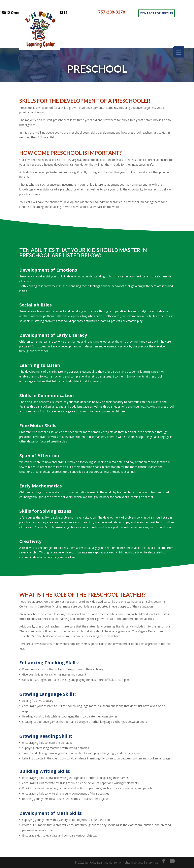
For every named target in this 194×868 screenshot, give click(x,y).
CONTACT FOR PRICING (156, 12)
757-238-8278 (112, 12)
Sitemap (152, 862)
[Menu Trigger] (179, 52)
